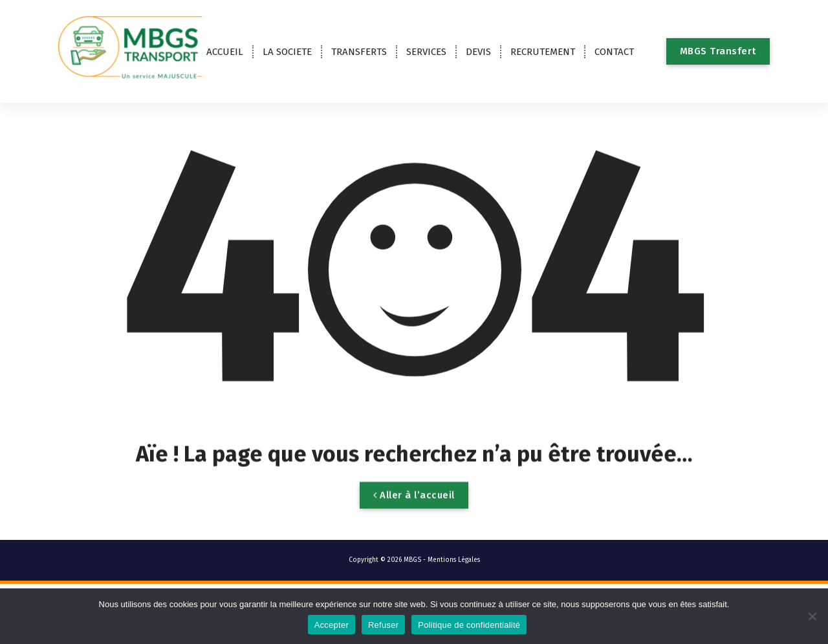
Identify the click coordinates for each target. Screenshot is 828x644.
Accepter (332, 625)
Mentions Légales (454, 560)
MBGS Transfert (718, 51)
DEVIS (478, 52)
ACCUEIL (225, 52)
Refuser (383, 625)
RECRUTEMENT (543, 52)
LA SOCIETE (287, 52)
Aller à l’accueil (414, 513)
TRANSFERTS (359, 52)
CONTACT (614, 52)
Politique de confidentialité (469, 625)
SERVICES (426, 52)
